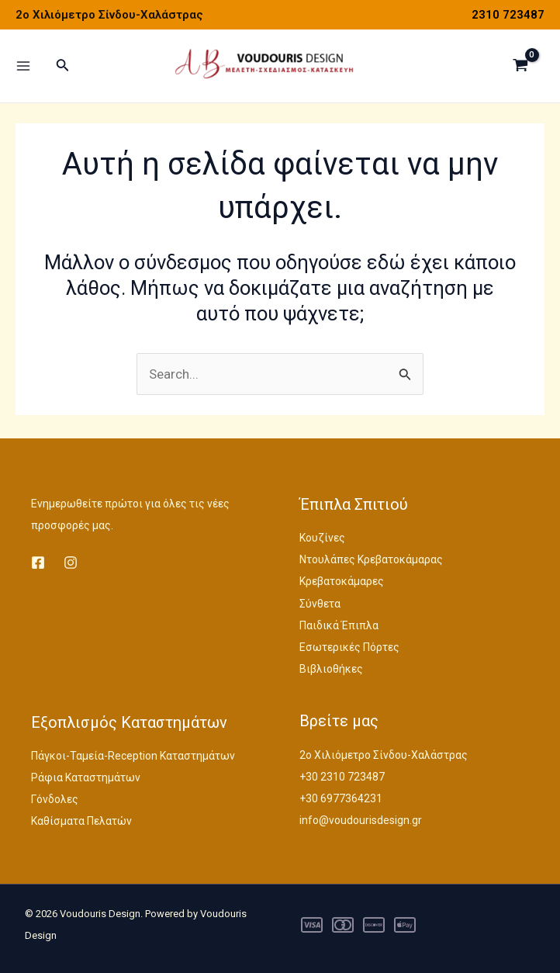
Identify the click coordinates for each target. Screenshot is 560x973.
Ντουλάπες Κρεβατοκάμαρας (371, 559)
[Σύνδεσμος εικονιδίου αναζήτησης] (63, 68)
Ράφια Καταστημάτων (86, 777)
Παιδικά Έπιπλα (339, 625)
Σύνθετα (320, 604)
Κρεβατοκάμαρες (342, 581)
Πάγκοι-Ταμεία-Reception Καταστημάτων (133, 756)
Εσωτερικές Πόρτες (349, 647)
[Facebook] (38, 563)
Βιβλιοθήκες (331, 669)
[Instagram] (71, 563)
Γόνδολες (55, 799)
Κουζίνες (322, 538)
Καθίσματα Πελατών (81, 821)
